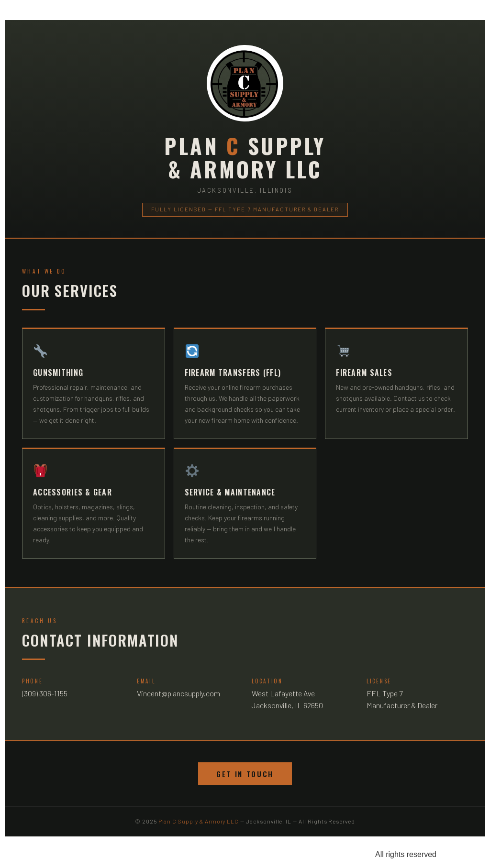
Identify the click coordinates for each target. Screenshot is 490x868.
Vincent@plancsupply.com (178, 693)
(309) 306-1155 (45, 693)
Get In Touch (245, 774)
